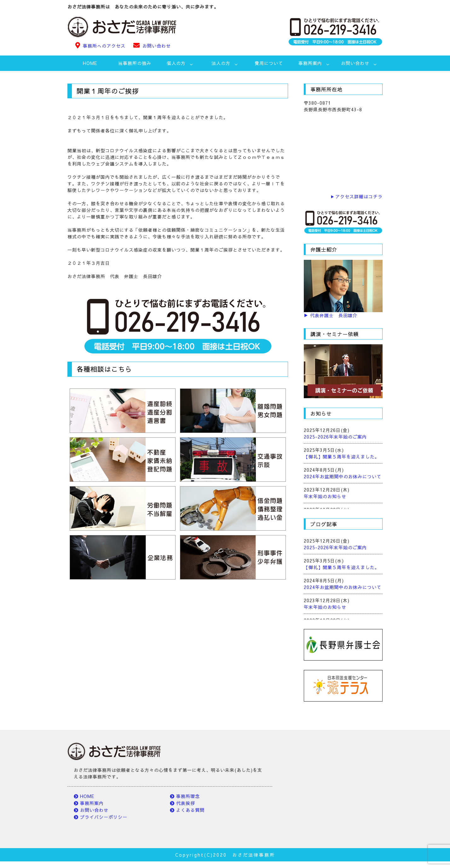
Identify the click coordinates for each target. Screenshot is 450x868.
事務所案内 (92, 803)
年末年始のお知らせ (325, 496)
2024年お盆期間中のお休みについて (343, 476)
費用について (269, 63)
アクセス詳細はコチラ (359, 196)
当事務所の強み (135, 63)
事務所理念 (188, 796)
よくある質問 (190, 810)
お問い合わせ (157, 46)
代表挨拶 (186, 803)
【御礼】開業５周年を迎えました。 (342, 457)
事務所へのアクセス (104, 46)
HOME (90, 63)
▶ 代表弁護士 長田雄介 (331, 315)
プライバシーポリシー (104, 817)
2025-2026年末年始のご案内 (335, 437)
